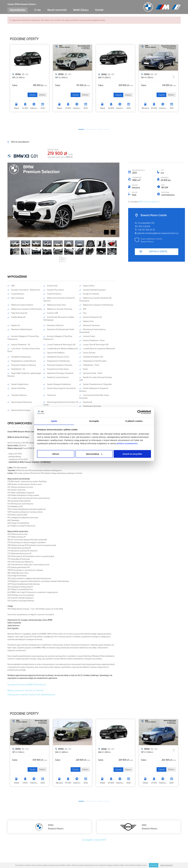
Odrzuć (56, 454)
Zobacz (42, 95)
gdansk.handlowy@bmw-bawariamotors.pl (158, 233)
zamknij (154, 865)
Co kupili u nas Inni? (94, 840)
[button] (81, 129)
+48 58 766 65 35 (146, 230)
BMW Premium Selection (149, 202)
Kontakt (99, 10)
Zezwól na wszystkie (132, 454)
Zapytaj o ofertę (158, 251)
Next (113, 232)
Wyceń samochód (57, 10)
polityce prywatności (127, 443)
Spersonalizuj (94, 454)
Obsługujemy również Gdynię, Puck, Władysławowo (31, 694)
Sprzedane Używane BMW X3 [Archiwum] (27, 684)
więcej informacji (166, 865)
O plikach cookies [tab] (134, 421)
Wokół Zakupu (81, 10)
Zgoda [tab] (54, 421)
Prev (106, 232)
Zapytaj (32, 95)
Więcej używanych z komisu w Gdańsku (26, 690)
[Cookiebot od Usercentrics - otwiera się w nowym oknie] (139, 412)
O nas (37, 10)
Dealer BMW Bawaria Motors (22, 4)
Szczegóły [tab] (94, 421)
